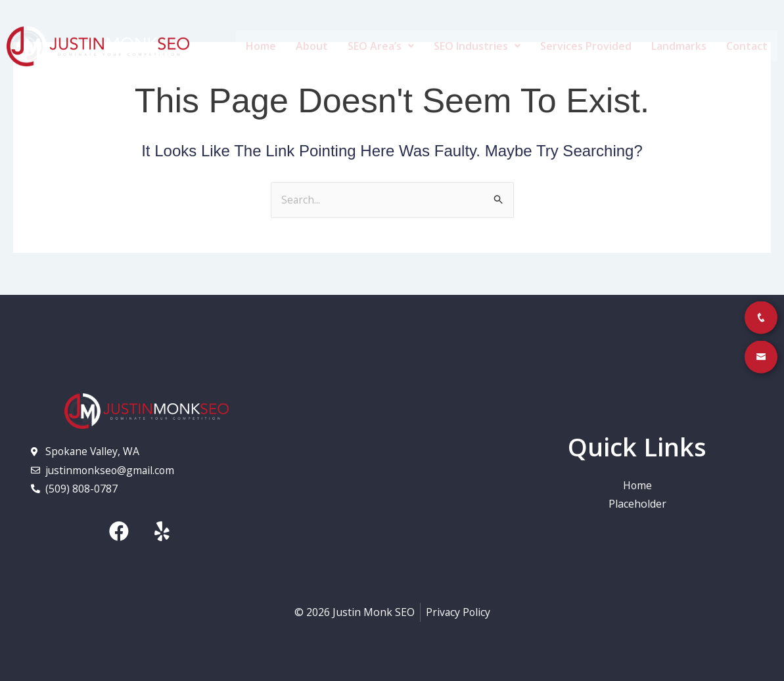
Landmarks (679, 46)
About (312, 46)
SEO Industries (477, 46)
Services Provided (586, 46)
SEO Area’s (381, 46)
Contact (747, 46)
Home (261, 46)
